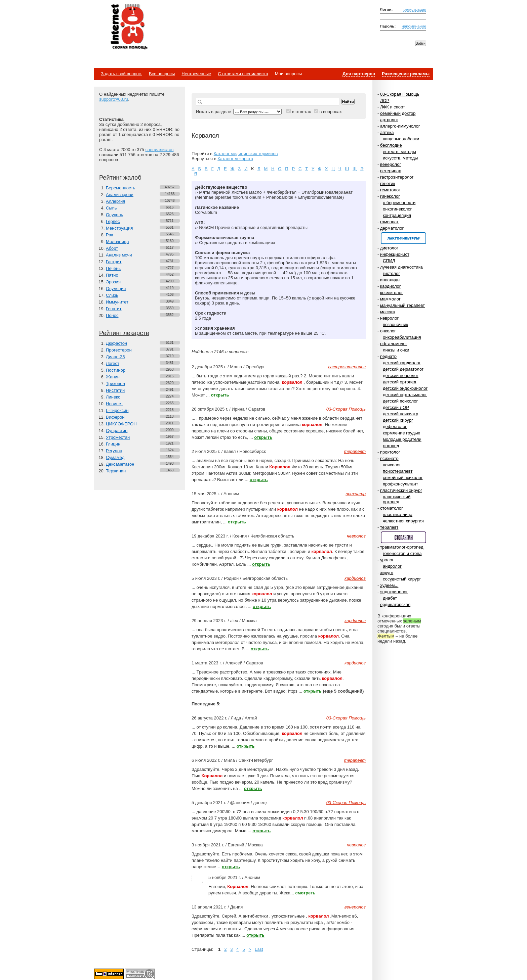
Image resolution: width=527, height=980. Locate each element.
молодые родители (402, 439)
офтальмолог (394, 344)
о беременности (399, 203)
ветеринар (391, 171)
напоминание (414, 26)
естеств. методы (399, 152)
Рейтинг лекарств (124, 333)
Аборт (112, 248)
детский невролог (401, 376)
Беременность (120, 188)
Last (259, 949)
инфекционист (395, 254)
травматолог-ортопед (402, 547)
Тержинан (116, 471)
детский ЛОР (396, 407)
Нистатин (115, 390)
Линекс (113, 397)
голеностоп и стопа (402, 553)
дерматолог (392, 228)
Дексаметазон (120, 464)
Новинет (114, 404)
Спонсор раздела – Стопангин (403, 537)
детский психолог (400, 401)
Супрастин (117, 431)
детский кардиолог (402, 363)
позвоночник (395, 324)
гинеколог (390, 196)
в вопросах (330, 112)
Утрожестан (118, 437)
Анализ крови (120, 195)
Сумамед (115, 457)
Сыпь (111, 208)
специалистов (159, 150)
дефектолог (395, 427)
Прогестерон (119, 350)
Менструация (119, 228)
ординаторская (395, 604)
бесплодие (391, 145)
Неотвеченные (196, 74)
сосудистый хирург (402, 579)
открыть (220, 395)
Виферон (115, 417)
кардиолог (391, 286)
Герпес (113, 221)
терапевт (389, 527)
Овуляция (116, 289)
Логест (113, 363)
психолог (392, 465)
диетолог (389, 248)
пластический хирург (401, 490)
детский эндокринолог (405, 388)
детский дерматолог (403, 369)
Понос (112, 315)
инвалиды (390, 280)
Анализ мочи (119, 255)
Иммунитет (117, 302)
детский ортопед (399, 382)
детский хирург (398, 420)
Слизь (112, 295)
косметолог (392, 293)
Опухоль (114, 215)
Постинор (116, 370)
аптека (387, 132)
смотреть (306, 893)
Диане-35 (115, 357)
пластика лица (398, 515)
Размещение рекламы (406, 74)
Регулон (114, 451)
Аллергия (115, 201)
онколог (388, 331)
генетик (388, 183)
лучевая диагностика (401, 267)
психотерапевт (398, 471)
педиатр (388, 356)
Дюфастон (116, 343)
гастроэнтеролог (397, 177)
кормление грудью (401, 433)
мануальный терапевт (402, 305)
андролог (392, 566)
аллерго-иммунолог (400, 126)
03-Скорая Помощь (400, 94)
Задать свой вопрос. (121, 74)
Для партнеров (359, 74)
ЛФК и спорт (393, 107)
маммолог (390, 299)
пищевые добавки (401, 139)
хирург (387, 573)
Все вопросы (162, 74)
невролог (389, 318)
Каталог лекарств (235, 159)
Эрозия (113, 282)
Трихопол (115, 384)
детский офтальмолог (405, 395)
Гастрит (114, 262)
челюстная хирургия (403, 521)
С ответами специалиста (243, 74)
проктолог (390, 452)
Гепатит (114, 309)
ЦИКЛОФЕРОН (121, 424)
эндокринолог (394, 592)
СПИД (389, 261)
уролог (387, 560)
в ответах (302, 112)
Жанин (113, 377)
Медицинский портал (129, 27)
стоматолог (392, 508)
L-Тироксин (117, 410)
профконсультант (400, 484)
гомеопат (389, 222)
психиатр (389, 458)
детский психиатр (400, 414)
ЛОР (385, 101)
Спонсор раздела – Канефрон (403, 238)
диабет (390, 598)
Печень (113, 268)
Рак (109, 235)
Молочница (117, 242)
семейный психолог (403, 478)
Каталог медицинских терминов (246, 154)
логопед (391, 446)
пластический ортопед (397, 499)
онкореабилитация (402, 337)
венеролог (391, 164)
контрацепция (397, 215)
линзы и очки (396, 350)
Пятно (112, 275)
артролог (389, 120)
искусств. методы (400, 158)
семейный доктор (398, 113)
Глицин (113, 444)
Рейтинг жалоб (120, 178)
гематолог (390, 190)
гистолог (391, 273)
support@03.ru (114, 99)
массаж (388, 312)
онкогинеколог (397, 209)
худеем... (389, 585)
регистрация (415, 9)
